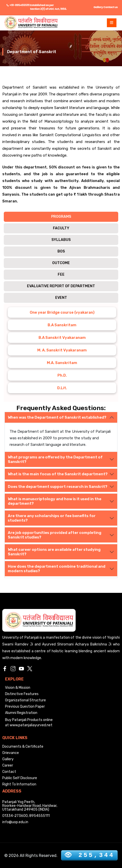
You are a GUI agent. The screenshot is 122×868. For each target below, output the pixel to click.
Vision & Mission (18, 688)
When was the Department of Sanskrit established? (57, 417)
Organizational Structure (25, 700)
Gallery (98, 7)
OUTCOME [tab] (61, 263)
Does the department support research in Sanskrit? (58, 487)
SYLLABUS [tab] (61, 240)
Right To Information (19, 784)
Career (8, 765)
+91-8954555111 (20, 5)
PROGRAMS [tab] (61, 217)
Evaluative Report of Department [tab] (61, 286)
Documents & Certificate (23, 747)
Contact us (111, 7)
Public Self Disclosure (20, 778)
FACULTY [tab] (61, 228)
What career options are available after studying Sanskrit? (54, 552)
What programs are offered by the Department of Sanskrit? (55, 459)
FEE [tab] (61, 275)
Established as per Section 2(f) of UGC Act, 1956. (48, 7)
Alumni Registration (21, 713)
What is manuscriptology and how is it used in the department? (55, 501)
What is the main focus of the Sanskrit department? (58, 474)
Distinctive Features (22, 694)
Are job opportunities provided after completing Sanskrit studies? (55, 535)
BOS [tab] (61, 251)
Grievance (11, 753)
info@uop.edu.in (15, 822)
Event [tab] (61, 298)
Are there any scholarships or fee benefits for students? (52, 518)
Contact (9, 772)
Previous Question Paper (25, 707)
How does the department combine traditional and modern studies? (57, 569)
